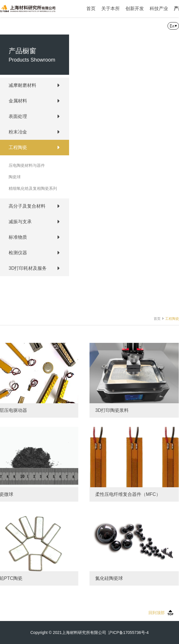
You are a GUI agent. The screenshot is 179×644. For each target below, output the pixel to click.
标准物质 (18, 237)
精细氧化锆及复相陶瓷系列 (33, 188)
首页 (91, 8)
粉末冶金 (18, 132)
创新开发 (135, 8)
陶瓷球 (15, 177)
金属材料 (18, 101)
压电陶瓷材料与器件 (27, 165)
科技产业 (159, 8)
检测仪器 (18, 253)
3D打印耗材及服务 (28, 268)
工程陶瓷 (18, 147)
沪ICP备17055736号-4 (128, 632)
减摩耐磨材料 (22, 85)
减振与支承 (20, 222)
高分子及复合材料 (27, 206)
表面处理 (18, 116)
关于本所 (111, 8)
